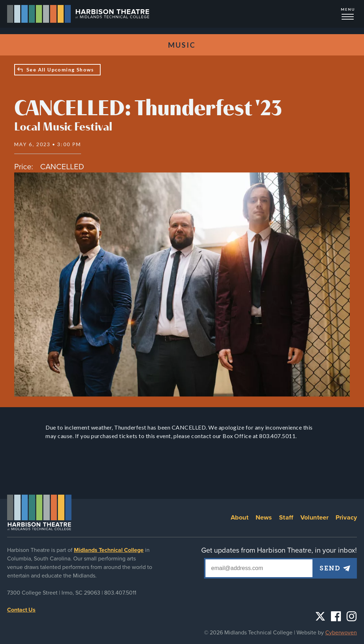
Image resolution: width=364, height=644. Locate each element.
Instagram (352, 616)
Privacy (346, 517)
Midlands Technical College (109, 550)
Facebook (336, 616)
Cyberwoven (341, 633)
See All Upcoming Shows (60, 70)
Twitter (320, 616)
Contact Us (21, 610)
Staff (286, 517)
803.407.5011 (120, 593)
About (240, 517)
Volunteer (314, 517)
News (264, 517)
